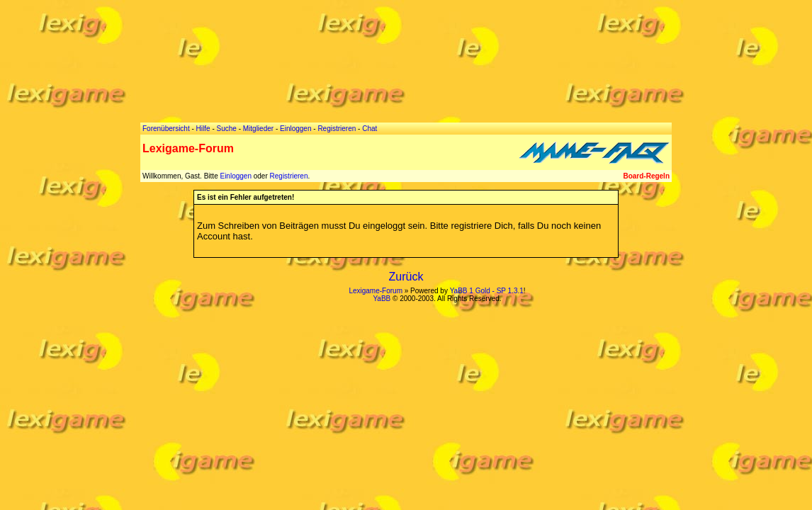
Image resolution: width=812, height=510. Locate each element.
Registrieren (289, 176)
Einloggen (235, 176)
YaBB (382, 299)
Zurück (406, 277)
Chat (370, 129)
